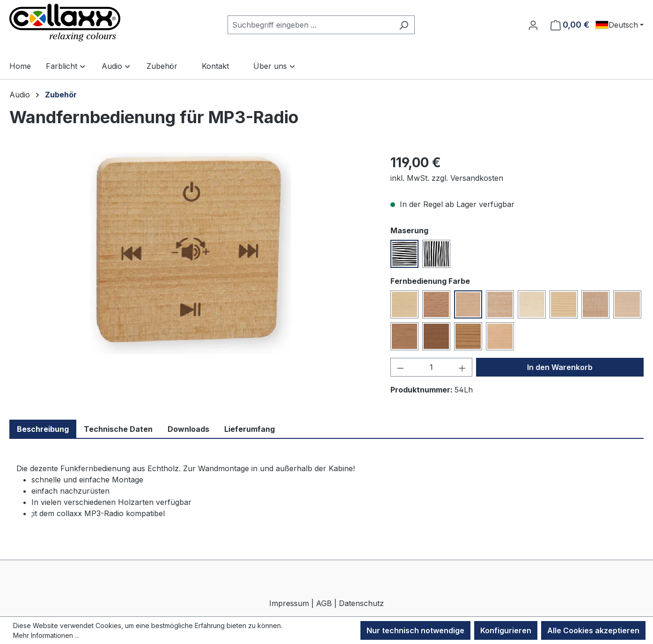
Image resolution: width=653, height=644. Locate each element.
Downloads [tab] (188, 429)
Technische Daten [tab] (118, 429)
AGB (324, 603)
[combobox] (310, 25)
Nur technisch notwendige (415, 630)
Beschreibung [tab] (43, 429)
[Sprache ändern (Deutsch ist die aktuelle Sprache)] (620, 25)
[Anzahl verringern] (400, 367)
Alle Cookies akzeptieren (593, 630)
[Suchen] (404, 25)
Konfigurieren (506, 630)
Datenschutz (361, 603)
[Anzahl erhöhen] (462, 367)
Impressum (289, 603)
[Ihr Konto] (533, 25)
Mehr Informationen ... (46, 635)
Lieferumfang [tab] (249, 429)
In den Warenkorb (560, 367)
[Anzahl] (431, 367)
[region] (191, 253)
